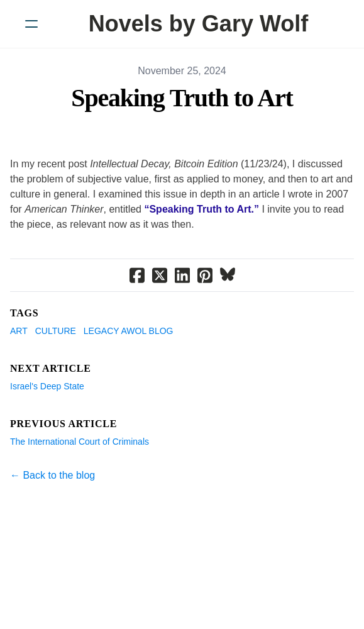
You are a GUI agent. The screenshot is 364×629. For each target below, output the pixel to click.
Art (19, 331)
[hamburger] (31, 24)
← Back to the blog (52, 475)
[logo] (198, 24)
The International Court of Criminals (80, 442)
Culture (56, 331)
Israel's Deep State (47, 386)
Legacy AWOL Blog (129, 331)
